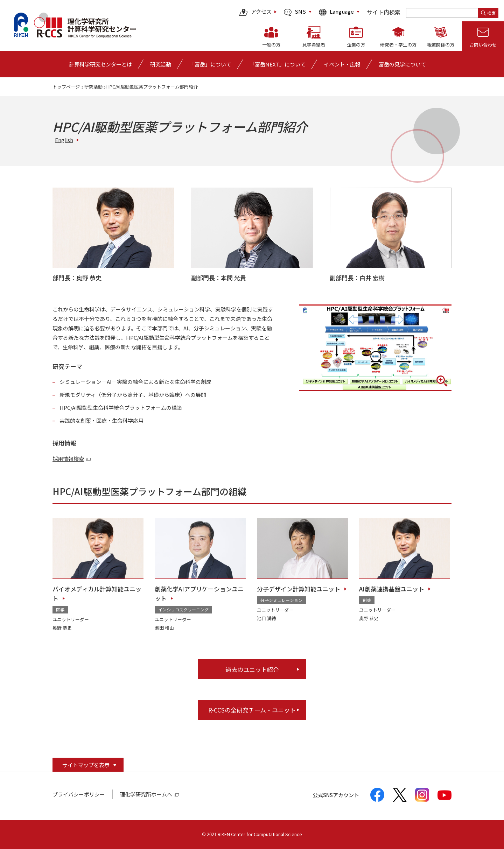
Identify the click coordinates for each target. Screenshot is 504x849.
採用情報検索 (72, 459)
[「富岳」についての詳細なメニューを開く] (210, 64)
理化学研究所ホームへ (149, 794)
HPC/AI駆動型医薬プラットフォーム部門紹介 (152, 87)
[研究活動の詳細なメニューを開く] (161, 64)
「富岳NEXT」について (278, 64)
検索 (488, 13)
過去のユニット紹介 (252, 669)
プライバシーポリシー (79, 794)
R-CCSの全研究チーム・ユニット (252, 710)
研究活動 (93, 87)
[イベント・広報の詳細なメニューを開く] (342, 64)
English (64, 140)
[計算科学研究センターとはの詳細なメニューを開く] (100, 64)
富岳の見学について (402, 64)
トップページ (66, 87)
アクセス (255, 12)
